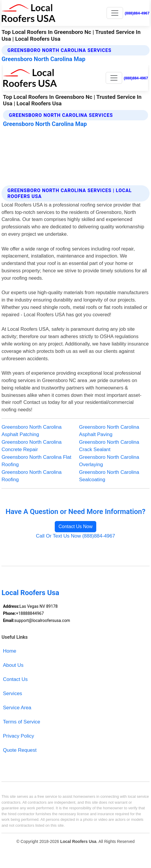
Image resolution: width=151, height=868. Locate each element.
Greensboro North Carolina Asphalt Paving (109, 431)
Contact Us (15, 679)
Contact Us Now (76, 526)
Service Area (17, 708)
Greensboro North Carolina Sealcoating (109, 476)
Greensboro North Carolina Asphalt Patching (31, 431)
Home (10, 651)
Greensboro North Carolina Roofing (31, 476)
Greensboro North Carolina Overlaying (109, 461)
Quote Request (20, 750)
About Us (13, 665)
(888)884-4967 (137, 13)
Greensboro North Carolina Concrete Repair (31, 446)
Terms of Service (22, 722)
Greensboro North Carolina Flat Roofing (36, 461)
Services (13, 693)
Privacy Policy (19, 736)
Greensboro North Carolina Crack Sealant (109, 446)
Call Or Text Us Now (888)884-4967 (75, 536)
